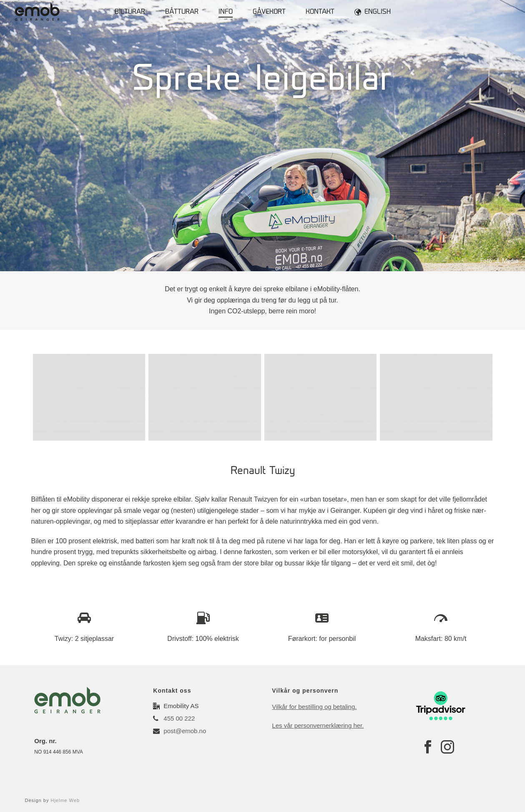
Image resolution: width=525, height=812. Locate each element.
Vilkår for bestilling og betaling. (314, 707)
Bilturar (130, 12)
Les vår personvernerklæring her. (318, 725)
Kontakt (320, 12)
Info (226, 12)
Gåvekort (269, 12)
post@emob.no (185, 731)
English (373, 12)
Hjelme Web (65, 800)
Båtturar (182, 12)
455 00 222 (179, 718)
